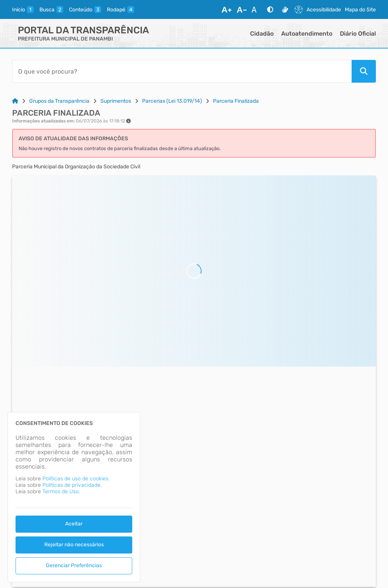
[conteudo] (85, 9)
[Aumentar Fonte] (227, 9)
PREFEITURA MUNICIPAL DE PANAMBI (65, 39)
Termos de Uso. (61, 492)
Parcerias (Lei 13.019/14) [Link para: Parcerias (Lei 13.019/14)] (172, 101)
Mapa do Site (360, 10)
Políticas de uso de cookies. (76, 479)
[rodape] (120, 9)
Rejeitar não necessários (74, 545)
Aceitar (74, 524)
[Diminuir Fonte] (242, 9)
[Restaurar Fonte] (256, 9)
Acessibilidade (324, 10)
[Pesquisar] (364, 71)
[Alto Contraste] (270, 9)
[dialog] (74, 497)
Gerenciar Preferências (74, 565)
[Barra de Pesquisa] (182, 71)
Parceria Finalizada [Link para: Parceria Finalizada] (236, 101)
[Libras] (285, 9)
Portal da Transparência (83, 30)
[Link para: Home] (15, 101)
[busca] (51, 9)
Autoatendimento (307, 34)
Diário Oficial (358, 34)
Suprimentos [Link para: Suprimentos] (116, 101)
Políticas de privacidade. (72, 485)
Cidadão (262, 34)
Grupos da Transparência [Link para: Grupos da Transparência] (59, 101)
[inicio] (23, 9)
